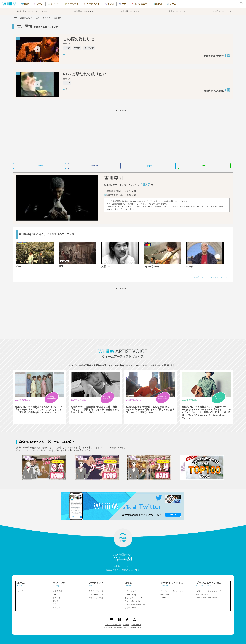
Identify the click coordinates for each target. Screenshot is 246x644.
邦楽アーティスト (96, 595)
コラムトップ (130, 591)
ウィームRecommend (133, 598)
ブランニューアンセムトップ (209, 591)
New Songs (165, 594)
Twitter (40, 166)
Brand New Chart (203, 594)
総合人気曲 (58, 591)
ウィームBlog (130, 595)
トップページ (23, 591)
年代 (55, 604)
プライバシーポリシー (113, 625)
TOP (15, 18)
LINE (204, 166)
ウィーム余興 (130, 608)
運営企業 (126, 625)
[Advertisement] (123, 136)
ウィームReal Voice (132, 601)
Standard (164, 597)
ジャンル (57, 598)
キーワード (58, 608)
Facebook (94, 166)
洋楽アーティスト (96, 598)
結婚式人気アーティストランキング (35, 18)
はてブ (149, 166)
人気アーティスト (96, 591)
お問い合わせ (136, 625)
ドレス (56, 601)
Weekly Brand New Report (206, 597)
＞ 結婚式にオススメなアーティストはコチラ (210, 277)
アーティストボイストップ (172, 591)
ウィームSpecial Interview (135, 604)
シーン (56, 595)
